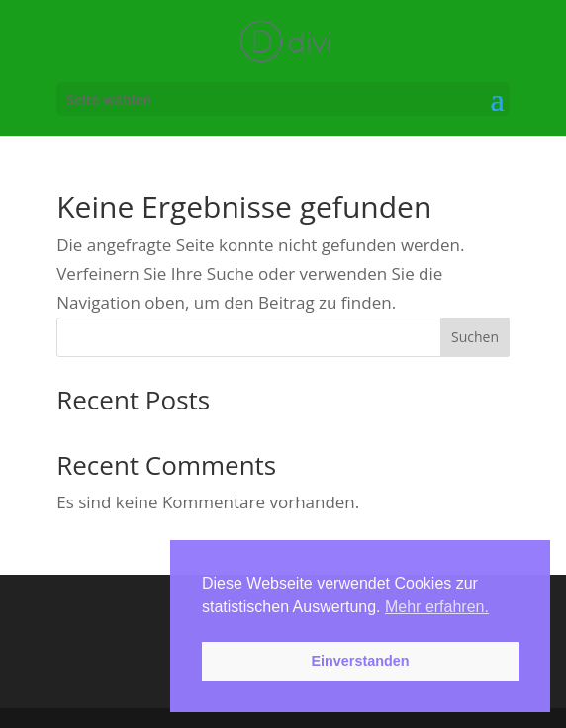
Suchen (475, 337)
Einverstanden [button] (360, 661)
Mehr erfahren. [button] (437, 607)
